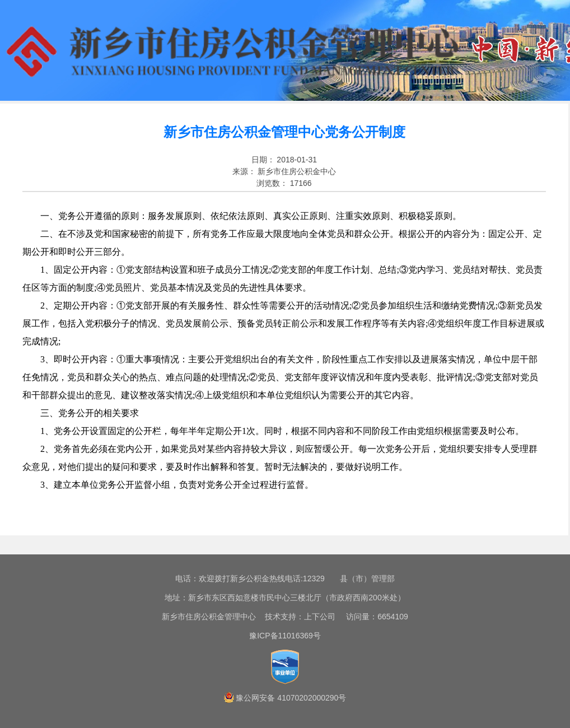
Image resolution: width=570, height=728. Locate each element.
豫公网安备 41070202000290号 (291, 698)
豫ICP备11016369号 (285, 636)
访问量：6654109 (373, 617)
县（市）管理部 (367, 578)
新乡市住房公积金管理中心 (209, 617)
